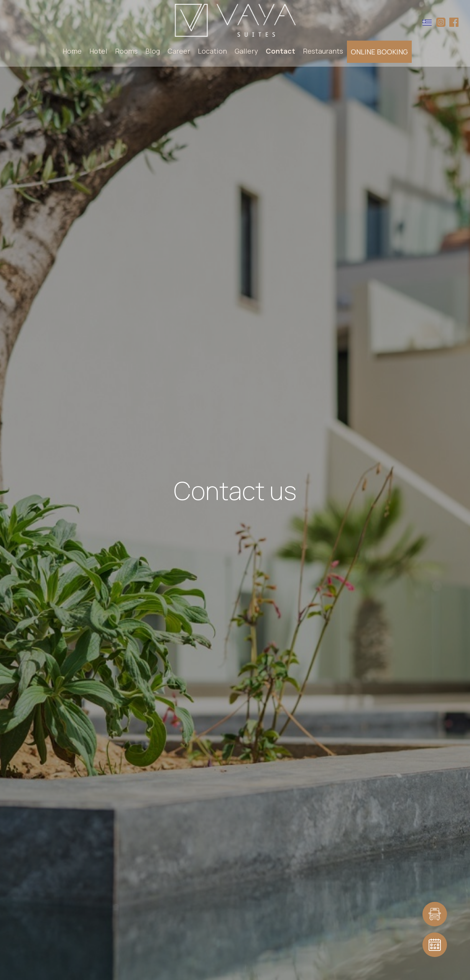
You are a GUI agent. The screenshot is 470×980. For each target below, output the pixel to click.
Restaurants (323, 51)
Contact (280, 51)
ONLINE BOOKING (379, 52)
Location (212, 51)
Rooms (126, 51)
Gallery (246, 51)
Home (72, 51)
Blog (153, 51)
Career (179, 51)
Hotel (98, 51)
